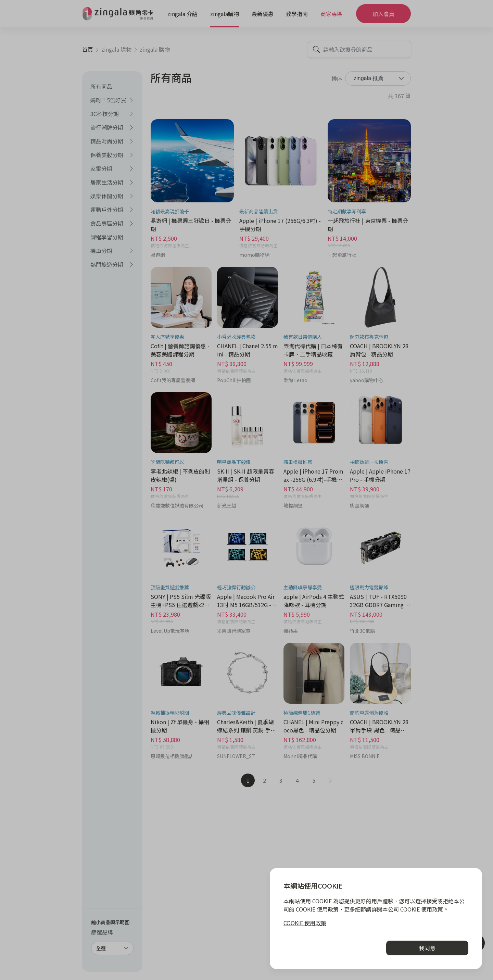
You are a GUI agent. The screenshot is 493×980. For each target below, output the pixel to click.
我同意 (427, 948)
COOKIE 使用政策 (305, 923)
